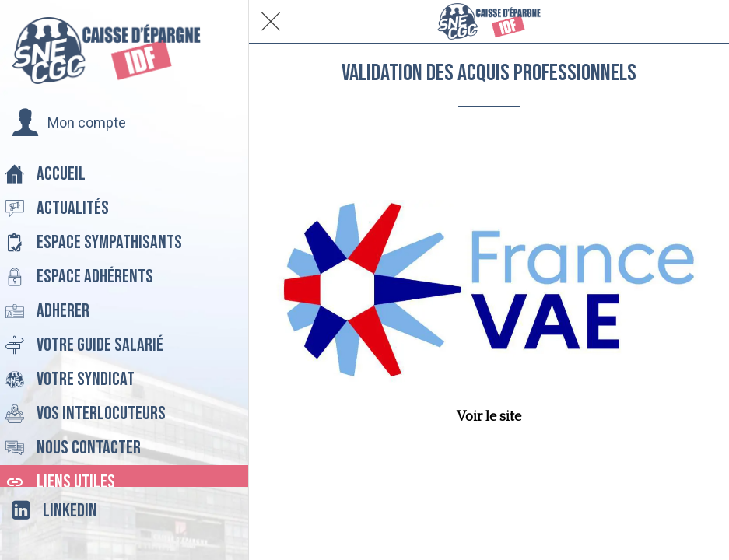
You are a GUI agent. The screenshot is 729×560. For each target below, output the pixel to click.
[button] (69, 123)
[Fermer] (271, 22)
